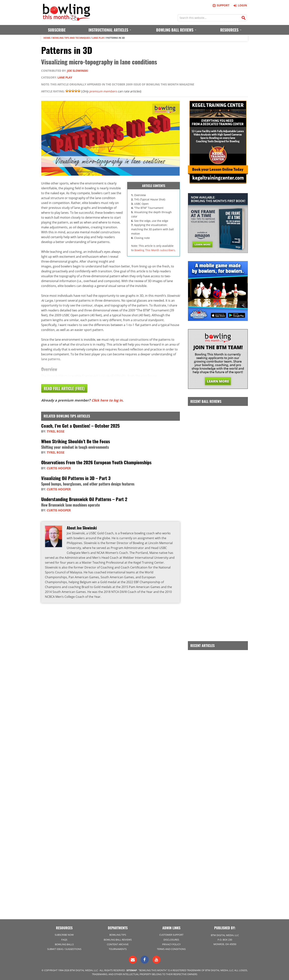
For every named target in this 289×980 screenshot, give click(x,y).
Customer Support (171, 935)
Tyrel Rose (56, 431)
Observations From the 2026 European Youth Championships (96, 462)
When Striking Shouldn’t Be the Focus (76, 441)
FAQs (64, 940)
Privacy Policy (171, 944)
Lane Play (98, 38)
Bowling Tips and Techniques (71, 38)
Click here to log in (107, 400)
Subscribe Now (64, 935)
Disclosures (171, 940)
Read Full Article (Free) (64, 388)
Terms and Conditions (171, 949)
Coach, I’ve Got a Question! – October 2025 (80, 426)
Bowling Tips (118, 935)
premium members (103, 91)
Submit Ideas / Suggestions (64, 949)
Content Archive (118, 944)
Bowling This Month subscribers (155, 250)
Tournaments (118, 949)
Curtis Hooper (59, 468)
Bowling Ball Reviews (118, 940)
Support (221, 5)
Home (47, 38)
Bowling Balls (64, 944)
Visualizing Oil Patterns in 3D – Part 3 (76, 478)
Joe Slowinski (78, 71)
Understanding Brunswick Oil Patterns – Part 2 (84, 499)
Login (240, 5)
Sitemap (132, 970)
